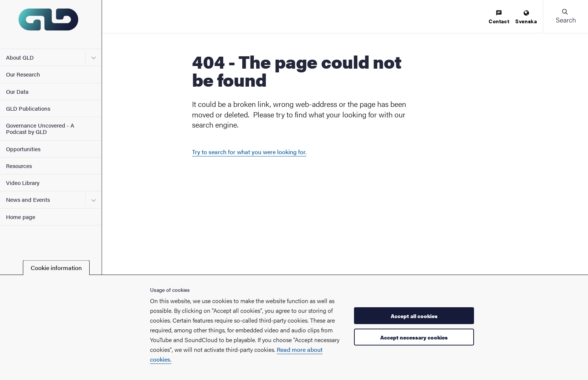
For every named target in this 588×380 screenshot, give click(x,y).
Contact (499, 17)
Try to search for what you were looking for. (249, 152)
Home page (21, 217)
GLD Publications (28, 108)
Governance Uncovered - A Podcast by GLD (40, 128)
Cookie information (56, 268)
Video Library (23, 182)
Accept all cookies (414, 316)
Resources (19, 166)
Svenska (526, 17)
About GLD (20, 57)
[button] (565, 17)
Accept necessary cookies (414, 337)
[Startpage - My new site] (51, 24)
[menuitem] (499, 17)
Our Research (23, 74)
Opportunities (23, 149)
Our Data (17, 91)
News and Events (28, 199)
